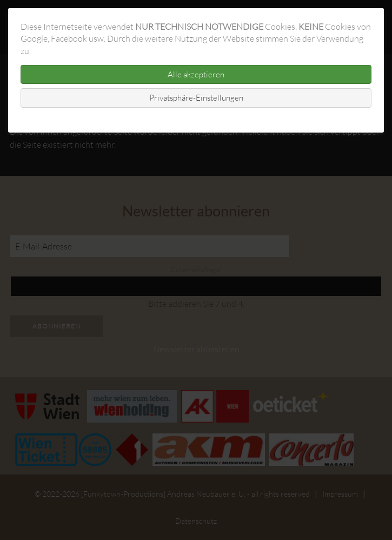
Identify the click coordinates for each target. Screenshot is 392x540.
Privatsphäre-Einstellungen (196, 98)
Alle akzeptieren (196, 74)
